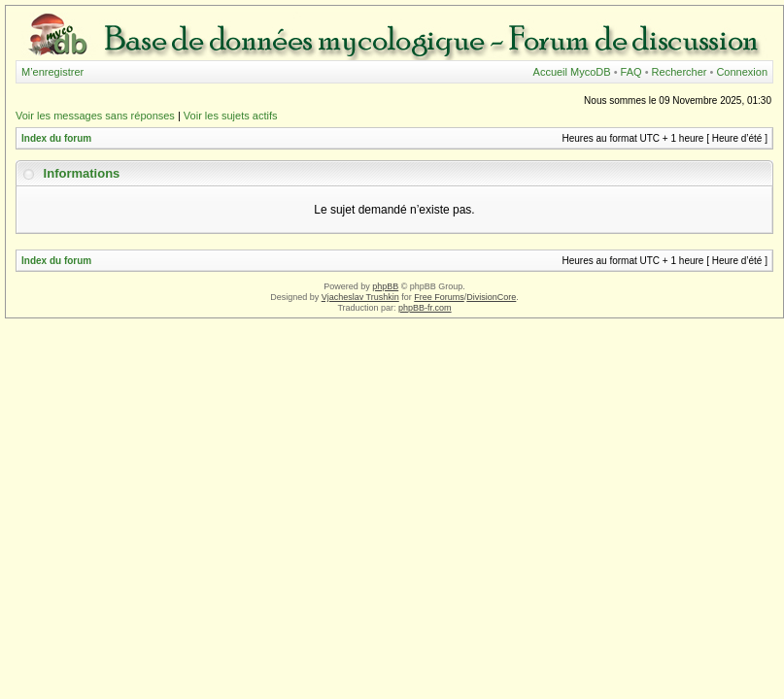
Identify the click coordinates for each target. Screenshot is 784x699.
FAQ (631, 72)
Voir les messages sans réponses (95, 116)
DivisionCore (491, 297)
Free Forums (439, 297)
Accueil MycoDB (572, 72)
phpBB (385, 286)
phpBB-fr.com (425, 308)
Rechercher (680, 72)
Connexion (742, 72)
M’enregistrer (52, 72)
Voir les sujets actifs (231, 116)
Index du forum (56, 138)
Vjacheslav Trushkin (360, 297)
